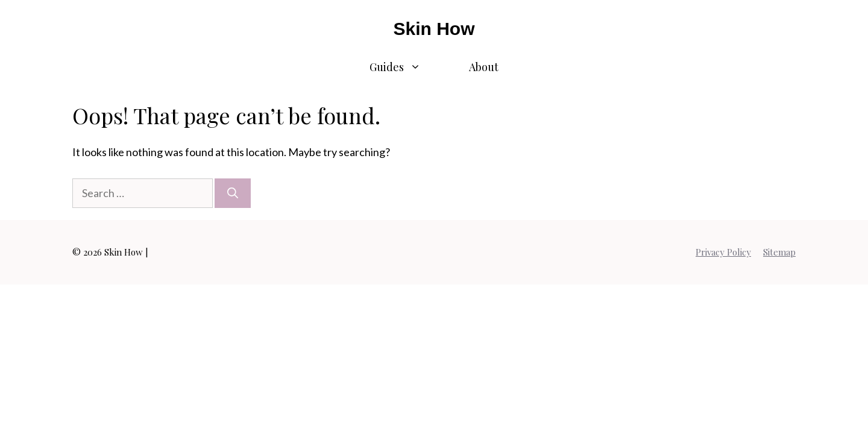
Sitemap (779, 252)
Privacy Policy (723, 252)
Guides (407, 67)
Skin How (434, 29)
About (484, 67)
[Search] (233, 193)
